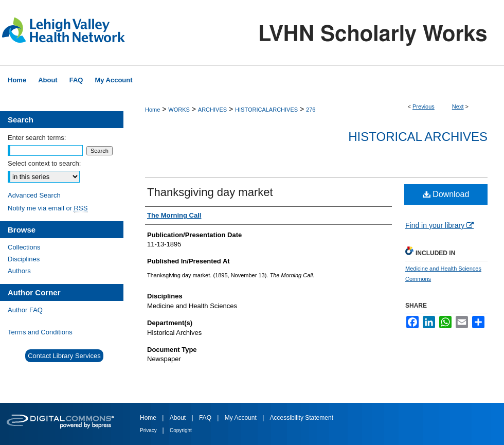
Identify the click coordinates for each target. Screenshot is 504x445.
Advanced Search (34, 195)
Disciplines (24, 259)
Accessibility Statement (302, 418)
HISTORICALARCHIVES (266, 110)
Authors (19, 271)
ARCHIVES (212, 110)
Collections (24, 247)
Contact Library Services (64, 356)
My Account (241, 418)
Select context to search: (44, 163)
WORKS (179, 110)
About (179, 418)
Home (152, 110)
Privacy (149, 430)
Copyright (181, 430)
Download (446, 194)
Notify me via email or (48, 208)
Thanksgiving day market (210, 192)
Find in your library (439, 225)
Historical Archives (418, 137)
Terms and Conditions (40, 332)
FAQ (206, 418)
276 (311, 110)
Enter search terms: (37, 138)
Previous (424, 106)
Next (458, 106)
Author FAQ (25, 310)
